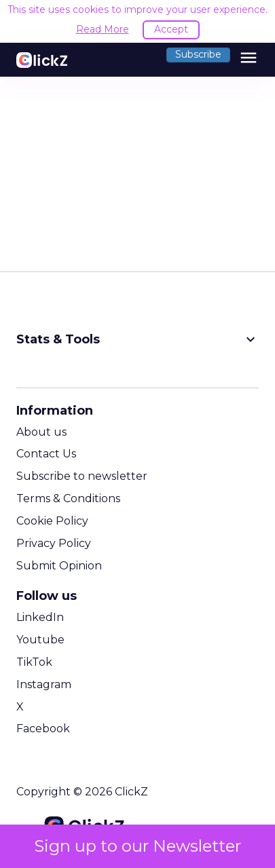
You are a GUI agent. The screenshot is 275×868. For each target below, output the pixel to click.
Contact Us (46, 454)
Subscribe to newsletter (82, 476)
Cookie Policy (52, 521)
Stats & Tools (137, 339)
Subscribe (198, 54)
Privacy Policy (54, 543)
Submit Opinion (59, 566)
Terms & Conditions (68, 498)
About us (41, 432)
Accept (171, 29)
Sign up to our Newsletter (137, 846)
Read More (103, 29)
